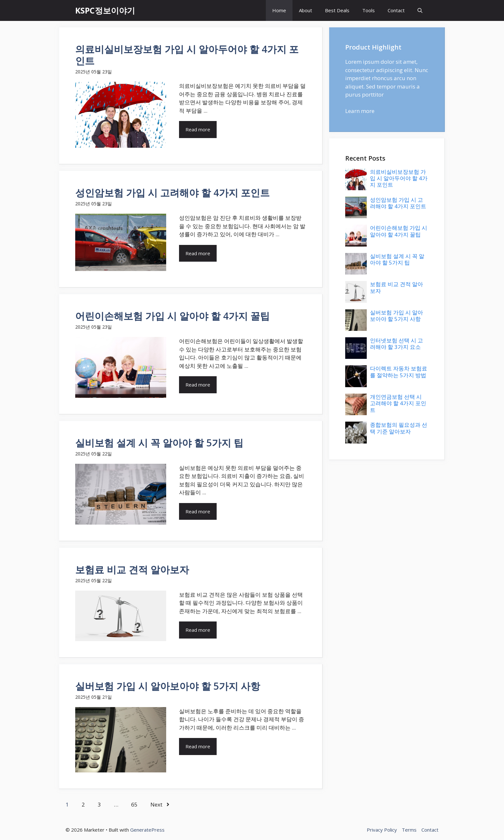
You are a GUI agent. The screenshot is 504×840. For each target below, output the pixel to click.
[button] (420, 10)
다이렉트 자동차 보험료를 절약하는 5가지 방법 (399, 372)
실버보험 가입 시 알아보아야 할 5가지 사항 (168, 686)
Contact (396, 10)
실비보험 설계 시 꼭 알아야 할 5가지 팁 (159, 443)
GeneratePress (147, 830)
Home (279, 10)
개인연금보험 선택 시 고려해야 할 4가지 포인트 (398, 403)
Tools (369, 10)
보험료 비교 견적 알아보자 (132, 569)
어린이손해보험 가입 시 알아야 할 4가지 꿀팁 (172, 316)
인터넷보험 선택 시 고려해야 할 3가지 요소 (396, 344)
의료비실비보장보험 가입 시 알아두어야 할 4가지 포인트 (187, 55)
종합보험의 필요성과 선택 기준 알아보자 (399, 428)
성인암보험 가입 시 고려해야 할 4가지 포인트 (172, 193)
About (306, 10)
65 (134, 804)
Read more (198, 129)
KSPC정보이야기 (105, 10)
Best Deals (337, 10)
